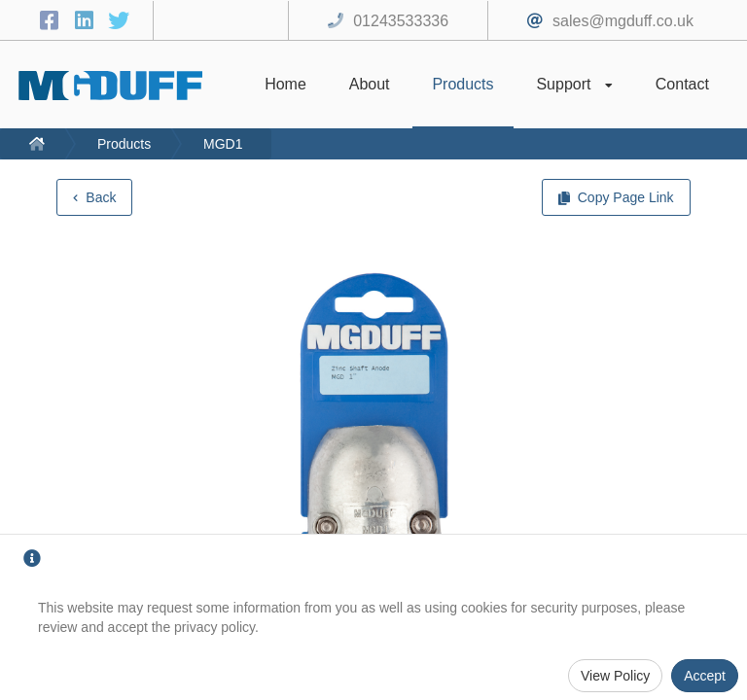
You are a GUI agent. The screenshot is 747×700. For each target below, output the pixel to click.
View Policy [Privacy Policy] (615, 676)
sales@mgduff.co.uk (623, 21)
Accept (705, 676)
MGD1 (223, 144)
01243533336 (401, 21)
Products (124, 144)
